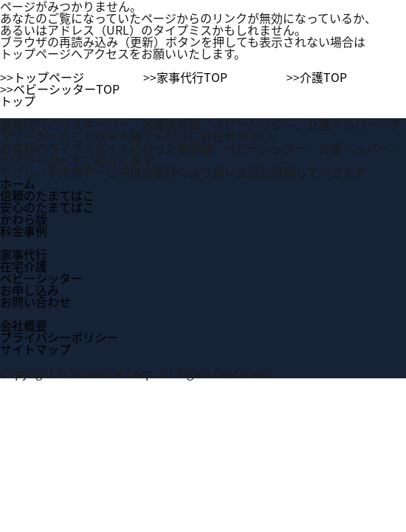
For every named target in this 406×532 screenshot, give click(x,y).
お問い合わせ (35, 301)
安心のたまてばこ (47, 207)
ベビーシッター (41, 278)
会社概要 (24, 325)
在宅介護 (24, 266)
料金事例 (24, 231)
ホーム (18, 183)
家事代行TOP (192, 77)
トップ (18, 100)
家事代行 (24, 254)
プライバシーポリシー (59, 337)
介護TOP (323, 77)
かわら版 (24, 219)
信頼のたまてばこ (47, 195)
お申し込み (30, 290)
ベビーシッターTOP (66, 89)
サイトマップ (35, 349)
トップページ (49, 77)
